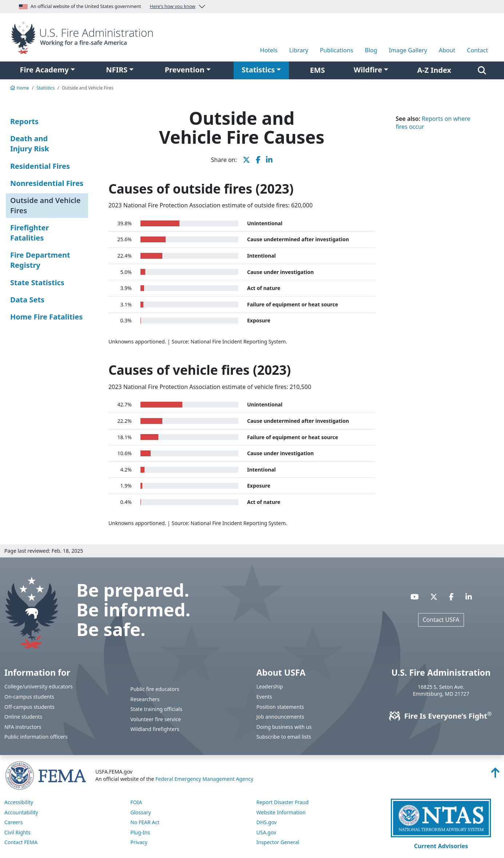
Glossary (140, 812)
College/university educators (39, 686)
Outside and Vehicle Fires (45, 205)
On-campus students (29, 697)
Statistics (258, 70)
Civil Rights (17, 832)
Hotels (269, 50)
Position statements (280, 707)
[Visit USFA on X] (434, 597)
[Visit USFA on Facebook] (451, 597)
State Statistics (37, 283)
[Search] (482, 70)
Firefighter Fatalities (29, 233)
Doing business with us (284, 727)
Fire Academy (44, 70)
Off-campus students (29, 707)
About (447, 50)
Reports (24, 121)
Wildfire (368, 70)
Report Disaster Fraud (283, 802)
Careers (13, 822)
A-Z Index (434, 70)
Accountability (21, 812)
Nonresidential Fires (47, 183)
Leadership (270, 686)
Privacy (139, 842)
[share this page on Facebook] (258, 160)
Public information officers (36, 737)
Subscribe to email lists (284, 737)
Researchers (145, 699)
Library (299, 50)
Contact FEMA (21, 842)
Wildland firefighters (155, 729)
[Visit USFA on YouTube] (415, 597)
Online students (23, 717)
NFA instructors (23, 727)
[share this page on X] (246, 160)
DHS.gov (267, 822)
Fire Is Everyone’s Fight (441, 716)
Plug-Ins (140, 832)
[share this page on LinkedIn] (269, 160)
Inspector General (278, 842)
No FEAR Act (145, 822)
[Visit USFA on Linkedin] (469, 597)
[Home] (84, 37)
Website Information (281, 812)
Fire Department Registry (40, 260)
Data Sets (27, 300)
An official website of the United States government (107, 7)
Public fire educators (155, 689)
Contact (477, 50)
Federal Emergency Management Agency (204, 779)
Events (264, 697)
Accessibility (19, 802)
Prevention (185, 70)
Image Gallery (408, 50)
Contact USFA (441, 620)
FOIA (136, 802)
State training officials (156, 709)
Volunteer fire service (156, 719)
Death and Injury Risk (30, 144)
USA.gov (267, 832)
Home (20, 88)
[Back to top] (495, 775)
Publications (336, 50)
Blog (371, 50)
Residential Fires (40, 166)
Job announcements (281, 717)
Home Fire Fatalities (46, 317)
